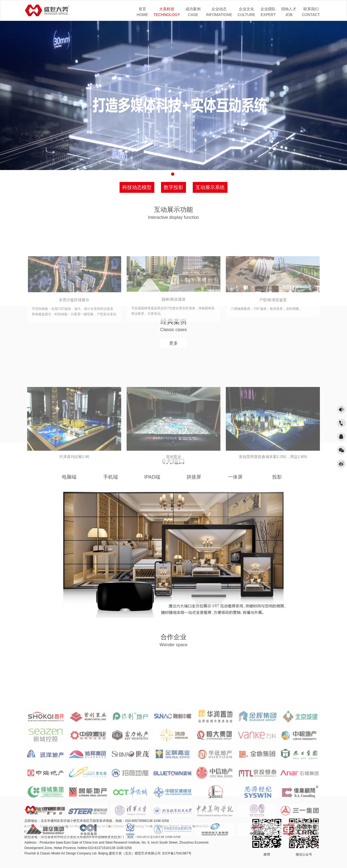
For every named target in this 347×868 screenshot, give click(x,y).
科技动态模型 (137, 187)
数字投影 (173, 187)
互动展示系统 (210, 187)
